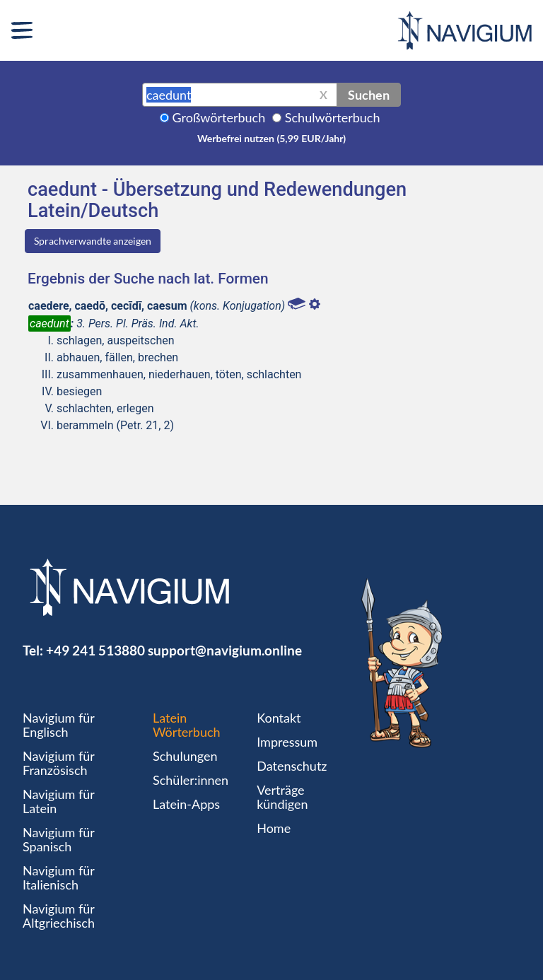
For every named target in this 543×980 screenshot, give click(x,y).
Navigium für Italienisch (59, 877)
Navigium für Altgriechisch (59, 916)
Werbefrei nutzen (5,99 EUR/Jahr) (271, 138)
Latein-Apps (186, 804)
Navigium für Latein (59, 801)
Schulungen (185, 756)
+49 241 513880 (95, 650)
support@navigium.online (225, 650)
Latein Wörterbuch (187, 725)
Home (274, 828)
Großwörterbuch (219, 117)
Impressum (287, 742)
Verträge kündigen (282, 797)
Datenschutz (292, 766)
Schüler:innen (191, 780)
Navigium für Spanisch (59, 839)
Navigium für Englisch (59, 725)
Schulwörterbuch (333, 117)
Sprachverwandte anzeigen (93, 241)
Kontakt (279, 718)
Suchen (369, 95)
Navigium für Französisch (59, 763)
